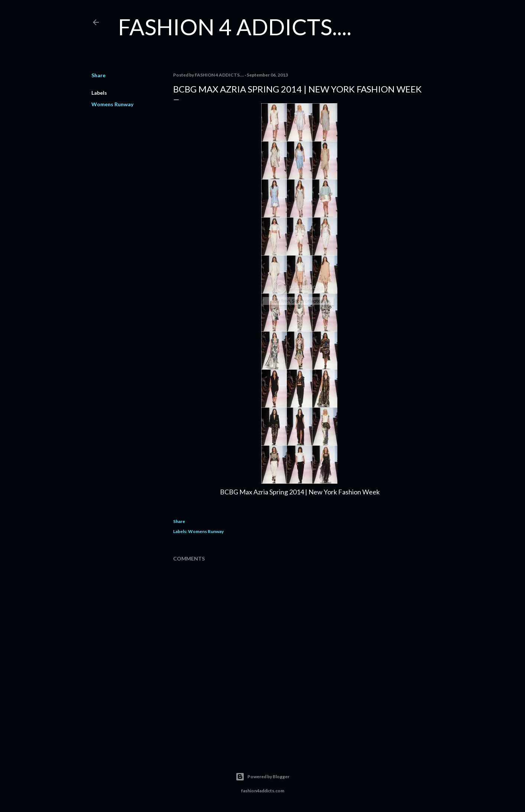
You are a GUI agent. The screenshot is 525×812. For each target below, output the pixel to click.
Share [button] (98, 75)
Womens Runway (112, 104)
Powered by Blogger (262, 777)
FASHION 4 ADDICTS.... (235, 27)
